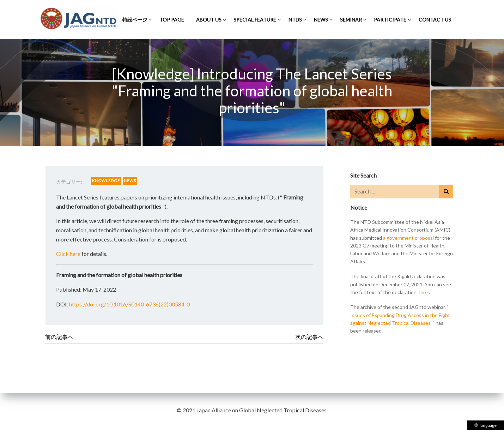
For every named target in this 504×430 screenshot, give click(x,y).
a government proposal (408, 238)
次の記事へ (309, 337)
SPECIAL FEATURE (255, 20)
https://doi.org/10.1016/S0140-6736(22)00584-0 (129, 304)
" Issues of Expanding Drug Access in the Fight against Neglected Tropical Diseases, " (400, 315)
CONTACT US (435, 20)
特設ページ (135, 20)
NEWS (321, 20)
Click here (68, 254)
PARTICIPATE (390, 20)
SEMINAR (351, 20)
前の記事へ (59, 337)
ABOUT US (209, 20)
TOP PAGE (172, 20)
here (423, 292)
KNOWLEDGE (106, 181)
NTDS (295, 20)
